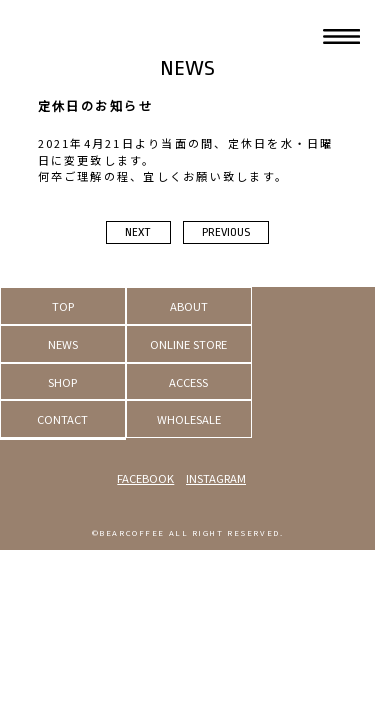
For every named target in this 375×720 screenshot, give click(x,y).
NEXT (138, 232)
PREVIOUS (226, 232)
